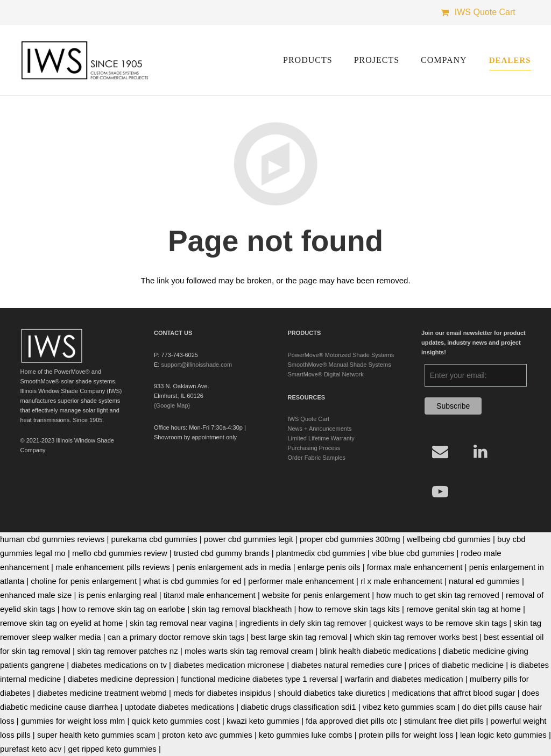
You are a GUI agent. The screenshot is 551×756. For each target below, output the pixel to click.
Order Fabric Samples (317, 458)
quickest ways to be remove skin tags (440, 623)
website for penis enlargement (316, 595)
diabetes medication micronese (229, 665)
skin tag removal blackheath (242, 609)
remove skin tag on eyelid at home (61, 623)
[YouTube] (440, 492)
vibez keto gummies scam (409, 707)
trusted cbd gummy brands (222, 553)
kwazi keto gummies (263, 721)
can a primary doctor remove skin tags (176, 637)
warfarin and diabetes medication (404, 679)
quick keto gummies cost (176, 721)
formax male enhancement (415, 567)
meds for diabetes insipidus (222, 693)
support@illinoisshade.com (196, 365)
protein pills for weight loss (406, 735)
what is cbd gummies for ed (192, 581)
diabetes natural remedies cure (347, 665)
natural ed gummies (484, 581)
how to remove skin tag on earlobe (123, 609)
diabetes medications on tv (119, 665)
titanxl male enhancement (210, 595)
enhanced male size (36, 595)
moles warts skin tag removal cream (249, 651)
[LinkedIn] (480, 451)
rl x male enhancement (401, 581)
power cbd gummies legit (249, 539)
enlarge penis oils (329, 567)
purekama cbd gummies (154, 539)
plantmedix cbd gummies (321, 553)
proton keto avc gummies (207, 735)
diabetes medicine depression (121, 679)
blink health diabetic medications (378, 651)
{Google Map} (172, 405)
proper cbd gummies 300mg (350, 539)
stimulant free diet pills (444, 721)
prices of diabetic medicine (456, 665)
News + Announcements (320, 429)
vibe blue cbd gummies (413, 553)
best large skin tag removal (299, 637)
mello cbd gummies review (120, 553)
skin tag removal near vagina (181, 623)
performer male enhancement (301, 581)
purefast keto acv (31, 749)
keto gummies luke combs (305, 735)
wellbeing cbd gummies (449, 539)
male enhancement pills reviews (113, 567)
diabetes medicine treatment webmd (102, 693)
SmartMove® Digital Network (326, 374)
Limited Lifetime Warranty (321, 438)
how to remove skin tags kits (349, 609)
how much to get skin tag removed (437, 595)
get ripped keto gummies (112, 749)
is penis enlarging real (118, 595)
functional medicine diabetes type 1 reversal (259, 679)
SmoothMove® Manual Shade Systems (340, 365)
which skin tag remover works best (416, 637)
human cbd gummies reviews (52, 539)
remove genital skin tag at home (464, 609)
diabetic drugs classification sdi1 (298, 707)
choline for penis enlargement (84, 581)
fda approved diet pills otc (351, 721)
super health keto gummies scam (96, 735)
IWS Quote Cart (309, 419)
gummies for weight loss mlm (73, 721)
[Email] (440, 451)
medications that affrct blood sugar (454, 693)
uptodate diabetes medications (179, 707)
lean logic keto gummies (503, 735)
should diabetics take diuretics (331, 693)
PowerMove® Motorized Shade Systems (341, 355)
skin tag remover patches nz (128, 651)
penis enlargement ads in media (234, 567)
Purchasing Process (314, 448)
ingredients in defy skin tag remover (303, 623)
